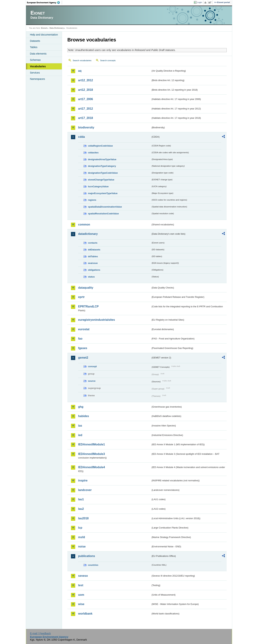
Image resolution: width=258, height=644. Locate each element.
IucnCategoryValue (98, 186)
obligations (94, 270)
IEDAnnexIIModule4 (91, 467)
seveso (83, 576)
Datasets (35, 41)
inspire (83, 480)
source (92, 381)
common (84, 225)
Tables (34, 47)
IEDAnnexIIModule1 (91, 444)
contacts (93, 243)
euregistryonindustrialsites (96, 320)
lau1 (81, 499)
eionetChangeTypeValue (101, 180)
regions (92, 200)
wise (81, 604)
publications (87, 556)
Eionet (44, 28)
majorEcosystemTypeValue (103, 193)
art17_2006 (86, 99)
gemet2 (83, 358)
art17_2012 (86, 109)
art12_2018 (86, 90)
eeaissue (93, 263)
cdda (81, 137)
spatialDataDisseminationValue (105, 207)
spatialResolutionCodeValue (103, 214)
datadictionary (88, 234)
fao (80, 339)
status (91, 277)
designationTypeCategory (102, 166)
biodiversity (86, 127)
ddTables (93, 256)
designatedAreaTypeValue (102, 159)
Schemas (35, 60)
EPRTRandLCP (88, 306)
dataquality (86, 288)
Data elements (38, 54)
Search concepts (108, 60)
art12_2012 (86, 80)
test (81, 585)
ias (80, 426)
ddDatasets (94, 250)
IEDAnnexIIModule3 (91, 454)
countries (93, 565)
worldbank (85, 614)
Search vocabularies (82, 60)
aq (80, 71)
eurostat (84, 329)
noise (82, 547)
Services (35, 73)
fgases (83, 348)
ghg (81, 407)
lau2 (81, 509)
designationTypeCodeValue (103, 173)
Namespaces (37, 79)
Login (200, 2)
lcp (80, 528)
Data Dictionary (57, 28)
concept (92, 366)
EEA (45, 3)
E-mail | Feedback (40, 633)
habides (83, 416)
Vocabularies (38, 66)
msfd (82, 537)
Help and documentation (44, 35)
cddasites (93, 153)
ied (80, 435)
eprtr (81, 297)
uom (81, 595)
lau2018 (83, 518)
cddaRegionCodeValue (100, 146)
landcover (85, 490)
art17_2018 (86, 118)
